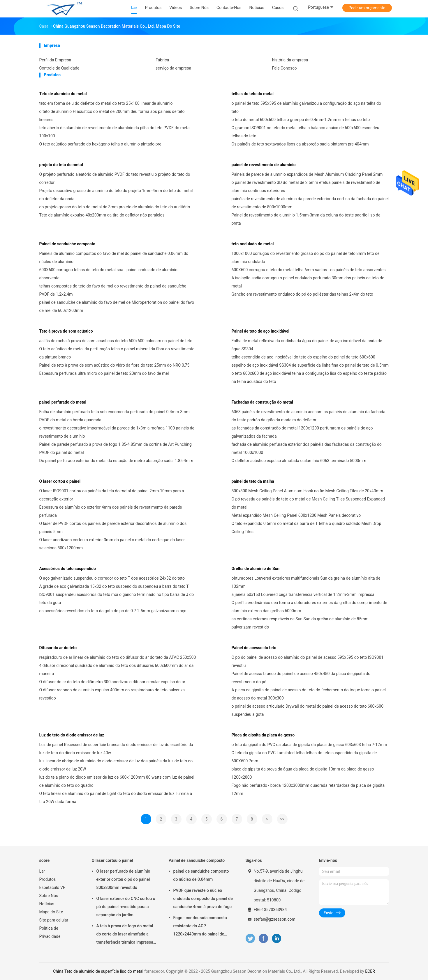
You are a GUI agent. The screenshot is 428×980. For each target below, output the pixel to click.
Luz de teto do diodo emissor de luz (72, 735)
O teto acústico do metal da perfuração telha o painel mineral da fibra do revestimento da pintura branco (117, 353)
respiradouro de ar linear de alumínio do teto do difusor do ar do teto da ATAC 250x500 (118, 657)
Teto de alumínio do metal (63, 94)
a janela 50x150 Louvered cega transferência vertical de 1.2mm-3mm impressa (303, 594)
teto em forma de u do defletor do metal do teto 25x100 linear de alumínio (106, 103)
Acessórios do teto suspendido (68, 569)
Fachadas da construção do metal (262, 402)
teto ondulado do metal (253, 244)
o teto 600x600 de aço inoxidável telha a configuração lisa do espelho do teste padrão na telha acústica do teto (309, 377)
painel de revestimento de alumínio (264, 165)
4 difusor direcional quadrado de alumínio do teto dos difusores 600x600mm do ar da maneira (117, 670)
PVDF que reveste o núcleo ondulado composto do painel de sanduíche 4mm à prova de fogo (203, 899)
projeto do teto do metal (61, 165)
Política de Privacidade (50, 932)
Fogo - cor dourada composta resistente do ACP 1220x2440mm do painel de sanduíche (200, 927)
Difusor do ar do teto (58, 648)
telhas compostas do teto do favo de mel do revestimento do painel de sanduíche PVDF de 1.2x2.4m (113, 290)
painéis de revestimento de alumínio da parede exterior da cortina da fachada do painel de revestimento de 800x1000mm (310, 203)
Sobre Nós (49, 896)
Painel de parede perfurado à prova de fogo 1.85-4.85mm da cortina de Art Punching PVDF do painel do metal (116, 448)
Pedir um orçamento (367, 8)
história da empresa (290, 60)
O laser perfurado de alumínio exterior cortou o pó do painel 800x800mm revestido (123, 879)
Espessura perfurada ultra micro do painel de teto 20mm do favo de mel (104, 373)
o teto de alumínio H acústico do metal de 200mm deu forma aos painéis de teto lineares (112, 116)
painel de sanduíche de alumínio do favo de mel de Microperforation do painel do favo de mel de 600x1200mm (117, 306)
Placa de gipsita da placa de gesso (263, 735)
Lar (42, 871)
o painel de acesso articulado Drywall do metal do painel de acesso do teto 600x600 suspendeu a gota (308, 710)
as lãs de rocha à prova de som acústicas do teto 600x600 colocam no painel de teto (116, 341)
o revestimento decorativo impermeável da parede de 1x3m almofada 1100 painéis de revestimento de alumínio (117, 432)
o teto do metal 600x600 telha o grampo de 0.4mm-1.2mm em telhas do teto (301, 120)
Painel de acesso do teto (254, 648)
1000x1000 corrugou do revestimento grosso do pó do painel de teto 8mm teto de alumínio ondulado (306, 258)
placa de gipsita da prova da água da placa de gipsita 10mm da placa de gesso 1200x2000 (303, 773)
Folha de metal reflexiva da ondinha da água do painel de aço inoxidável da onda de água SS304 (307, 345)
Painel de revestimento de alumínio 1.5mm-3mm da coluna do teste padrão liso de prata (306, 219)
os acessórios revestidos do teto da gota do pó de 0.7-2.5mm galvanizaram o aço (113, 611)
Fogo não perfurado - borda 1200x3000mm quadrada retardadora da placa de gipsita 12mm (308, 789)
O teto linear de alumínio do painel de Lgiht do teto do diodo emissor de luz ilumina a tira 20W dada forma (116, 798)
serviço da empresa (173, 68)
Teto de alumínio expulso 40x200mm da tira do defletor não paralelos (102, 215)
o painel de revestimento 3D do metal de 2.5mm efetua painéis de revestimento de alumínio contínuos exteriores (306, 187)
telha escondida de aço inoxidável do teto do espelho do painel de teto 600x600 (303, 357)
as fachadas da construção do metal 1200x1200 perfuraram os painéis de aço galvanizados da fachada (302, 432)
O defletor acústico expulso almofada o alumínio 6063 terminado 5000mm (299, 461)
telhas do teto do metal (253, 94)
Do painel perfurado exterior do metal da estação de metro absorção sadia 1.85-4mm (116, 461)
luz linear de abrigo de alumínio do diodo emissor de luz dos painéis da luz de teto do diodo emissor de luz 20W (116, 765)
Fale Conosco (285, 68)
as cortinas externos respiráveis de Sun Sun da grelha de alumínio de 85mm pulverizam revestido (300, 623)
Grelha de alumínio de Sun (256, 569)
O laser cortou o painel (60, 481)
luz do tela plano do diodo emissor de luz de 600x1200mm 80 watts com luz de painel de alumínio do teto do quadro (117, 781)
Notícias (47, 904)
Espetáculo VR (52, 887)
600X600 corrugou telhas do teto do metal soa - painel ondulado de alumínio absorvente (108, 274)
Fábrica (162, 60)
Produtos (48, 879)
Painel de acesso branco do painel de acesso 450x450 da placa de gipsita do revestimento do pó (301, 678)
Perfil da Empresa (55, 60)
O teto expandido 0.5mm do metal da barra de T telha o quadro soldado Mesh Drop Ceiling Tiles (307, 528)
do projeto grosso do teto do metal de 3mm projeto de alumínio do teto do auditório (115, 207)
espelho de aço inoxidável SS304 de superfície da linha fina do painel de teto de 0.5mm (310, 365)
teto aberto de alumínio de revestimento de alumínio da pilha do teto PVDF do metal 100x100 (115, 132)
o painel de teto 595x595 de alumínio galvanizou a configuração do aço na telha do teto (307, 107)
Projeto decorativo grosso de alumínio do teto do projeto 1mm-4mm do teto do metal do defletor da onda (116, 195)
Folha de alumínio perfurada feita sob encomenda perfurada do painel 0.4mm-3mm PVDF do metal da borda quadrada (115, 416)
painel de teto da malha (253, 481)
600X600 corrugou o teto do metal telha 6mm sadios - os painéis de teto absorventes (309, 270)
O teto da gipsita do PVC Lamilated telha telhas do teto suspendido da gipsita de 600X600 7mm (304, 757)
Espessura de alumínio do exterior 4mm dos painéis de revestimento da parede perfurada (111, 511)
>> (282, 819)
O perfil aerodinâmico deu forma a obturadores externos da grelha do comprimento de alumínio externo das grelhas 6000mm (309, 607)
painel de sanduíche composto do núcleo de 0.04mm (201, 875)
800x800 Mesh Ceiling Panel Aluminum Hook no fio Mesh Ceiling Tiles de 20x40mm (308, 491)
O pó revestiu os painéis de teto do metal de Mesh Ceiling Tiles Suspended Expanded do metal (308, 503)
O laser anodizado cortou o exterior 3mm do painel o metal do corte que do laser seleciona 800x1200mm (112, 544)
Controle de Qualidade (59, 68)
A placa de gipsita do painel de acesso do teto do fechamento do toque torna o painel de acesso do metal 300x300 (309, 694)
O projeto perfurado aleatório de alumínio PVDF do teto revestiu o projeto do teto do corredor (115, 178)
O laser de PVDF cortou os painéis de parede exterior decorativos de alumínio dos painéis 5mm (113, 528)
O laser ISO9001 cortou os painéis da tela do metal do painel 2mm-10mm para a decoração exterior (112, 495)
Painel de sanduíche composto (67, 244)
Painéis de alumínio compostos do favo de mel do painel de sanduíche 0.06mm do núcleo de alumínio (114, 258)
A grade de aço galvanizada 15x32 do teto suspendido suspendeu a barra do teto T (114, 586)
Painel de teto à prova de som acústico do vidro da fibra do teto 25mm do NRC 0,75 (115, 365)
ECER (370, 971)
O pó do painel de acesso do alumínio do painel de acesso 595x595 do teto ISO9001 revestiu (308, 661)
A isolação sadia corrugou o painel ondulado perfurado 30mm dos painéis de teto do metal (308, 282)
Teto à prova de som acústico (66, 331)
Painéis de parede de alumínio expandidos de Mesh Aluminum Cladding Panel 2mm (307, 174)
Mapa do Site (51, 912)
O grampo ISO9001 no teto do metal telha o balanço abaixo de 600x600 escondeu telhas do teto (305, 132)
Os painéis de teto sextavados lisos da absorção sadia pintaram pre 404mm (300, 144)
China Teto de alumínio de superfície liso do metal (98, 971)
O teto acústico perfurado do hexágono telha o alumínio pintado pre (100, 144)
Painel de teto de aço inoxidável (261, 331)
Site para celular (54, 920)
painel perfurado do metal (63, 402)
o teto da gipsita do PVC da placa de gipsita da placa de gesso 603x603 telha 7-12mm (309, 745)
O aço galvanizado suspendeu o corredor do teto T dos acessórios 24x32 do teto (112, 578)
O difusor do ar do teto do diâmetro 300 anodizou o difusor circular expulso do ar (112, 682)
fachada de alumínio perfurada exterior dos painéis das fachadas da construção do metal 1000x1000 (307, 448)
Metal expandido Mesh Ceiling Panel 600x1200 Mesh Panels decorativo (296, 515)
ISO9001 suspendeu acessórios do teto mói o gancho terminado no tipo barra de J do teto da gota (117, 599)
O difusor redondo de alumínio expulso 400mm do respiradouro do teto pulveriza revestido (112, 694)
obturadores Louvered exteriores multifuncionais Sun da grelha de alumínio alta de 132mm (306, 582)
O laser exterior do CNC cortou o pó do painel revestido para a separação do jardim (126, 907)
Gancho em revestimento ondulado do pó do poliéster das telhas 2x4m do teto (302, 294)
